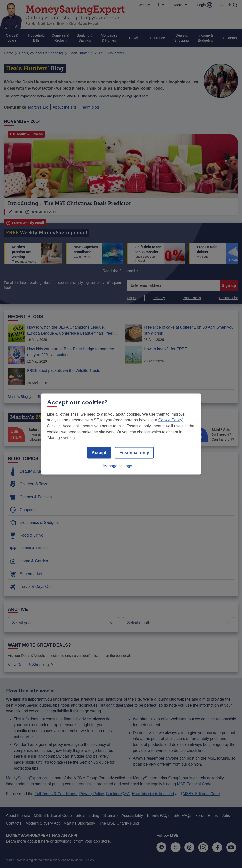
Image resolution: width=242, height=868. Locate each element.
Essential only (134, 453)
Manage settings (117, 466)
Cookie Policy (170, 420)
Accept (99, 453)
